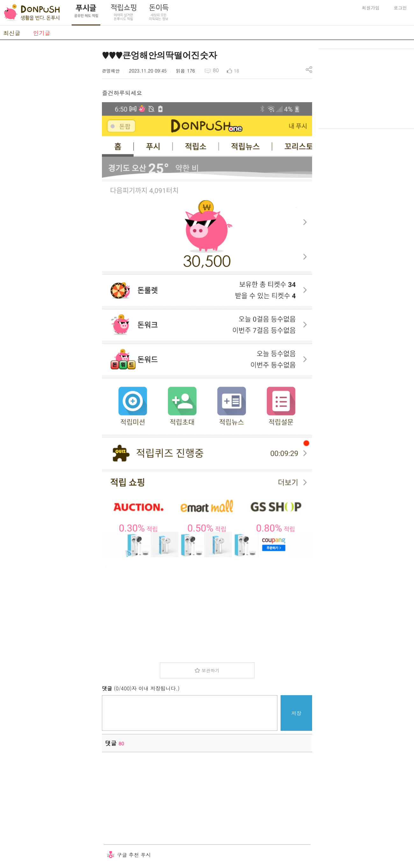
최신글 (12, 33)
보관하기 (211, 670)
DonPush (32, 13)
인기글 (42, 33)
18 (236, 71)
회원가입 (371, 8)
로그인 (400, 8)
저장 (296, 713)
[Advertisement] (48, 144)
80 (216, 70)
